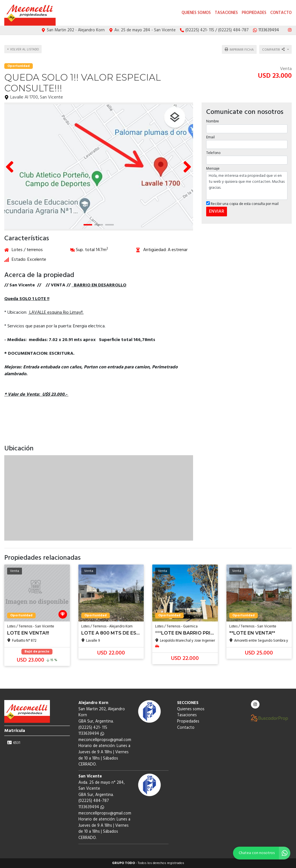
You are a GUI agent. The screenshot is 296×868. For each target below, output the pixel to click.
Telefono (213, 151)
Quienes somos (196, 13)
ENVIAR (216, 210)
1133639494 (91, 734)
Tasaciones (226, 13)
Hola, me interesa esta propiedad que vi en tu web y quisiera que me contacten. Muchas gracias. (247, 184)
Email (210, 136)
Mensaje (213, 167)
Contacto (281, 13)
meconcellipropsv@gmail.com (105, 740)
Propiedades (254, 13)
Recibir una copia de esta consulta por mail (242, 202)
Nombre (212, 120)
